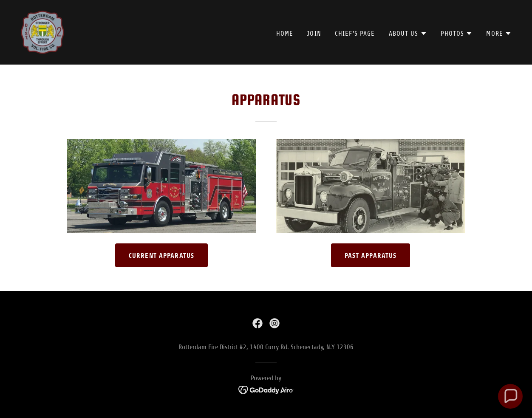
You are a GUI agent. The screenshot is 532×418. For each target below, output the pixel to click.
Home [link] (285, 34)
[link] (42, 32)
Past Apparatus (371, 256)
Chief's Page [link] (355, 34)
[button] (408, 34)
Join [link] (314, 34)
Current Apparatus (161, 256)
